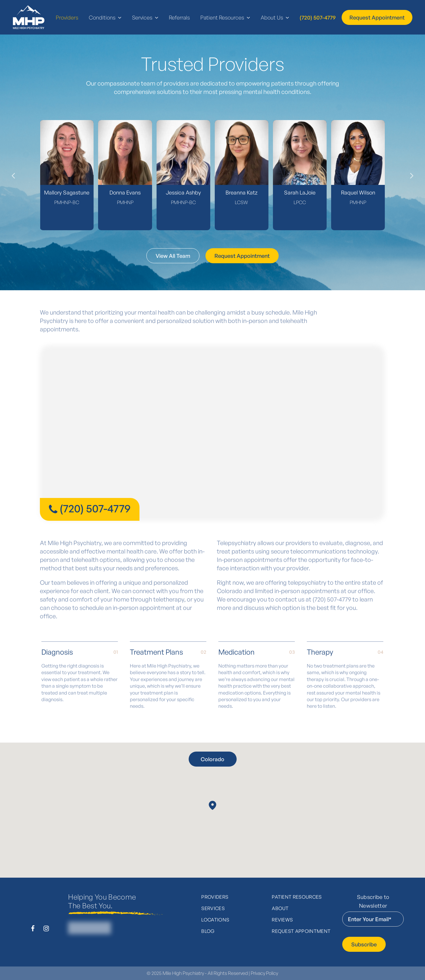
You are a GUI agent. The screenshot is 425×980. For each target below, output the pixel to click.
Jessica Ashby (183, 192)
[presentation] (12, 175)
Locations (215, 920)
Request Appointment (301, 931)
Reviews (282, 920)
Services (213, 908)
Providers (215, 897)
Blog (208, 931)
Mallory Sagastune (67, 192)
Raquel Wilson (358, 192)
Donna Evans (125, 192)
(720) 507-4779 (95, 508)
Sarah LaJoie (300, 192)
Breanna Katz (242, 192)
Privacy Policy (264, 973)
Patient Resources (297, 897)
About (280, 908)
